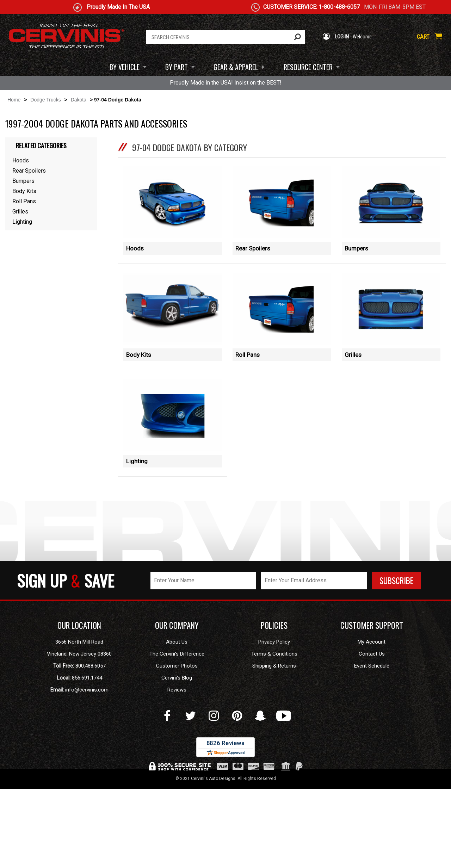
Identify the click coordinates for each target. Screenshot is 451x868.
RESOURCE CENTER (308, 67)
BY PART (177, 67)
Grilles (353, 381)
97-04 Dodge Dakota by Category (190, 147)
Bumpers (356, 248)
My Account (372, 721)
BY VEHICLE (125, 67)
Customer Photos (177, 745)
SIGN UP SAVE (66, 660)
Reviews (177, 769)
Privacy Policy (274, 721)
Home (14, 100)
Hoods (135, 248)
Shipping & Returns (274, 745)
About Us (177, 721)
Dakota (79, 100)
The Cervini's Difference (177, 733)
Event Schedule (372, 745)
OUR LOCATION (79, 705)
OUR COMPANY (177, 705)
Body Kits (139, 381)
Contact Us (372, 733)
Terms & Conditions (274, 733)
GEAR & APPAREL (236, 67)
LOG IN (336, 37)
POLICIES (274, 705)
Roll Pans (248, 381)
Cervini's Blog (177, 757)
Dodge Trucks (45, 100)
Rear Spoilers (253, 248)
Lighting (137, 514)
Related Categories (41, 145)
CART (430, 37)
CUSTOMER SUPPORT (372, 705)
